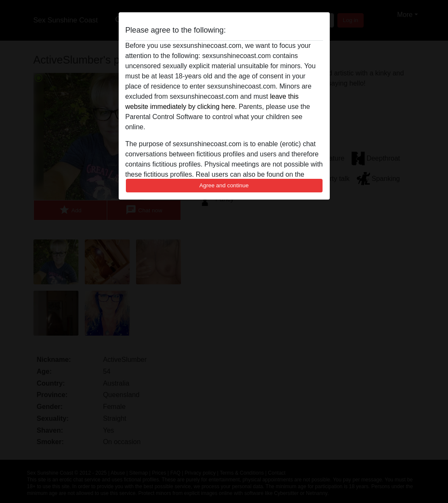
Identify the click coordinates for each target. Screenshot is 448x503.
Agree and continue (224, 185)
